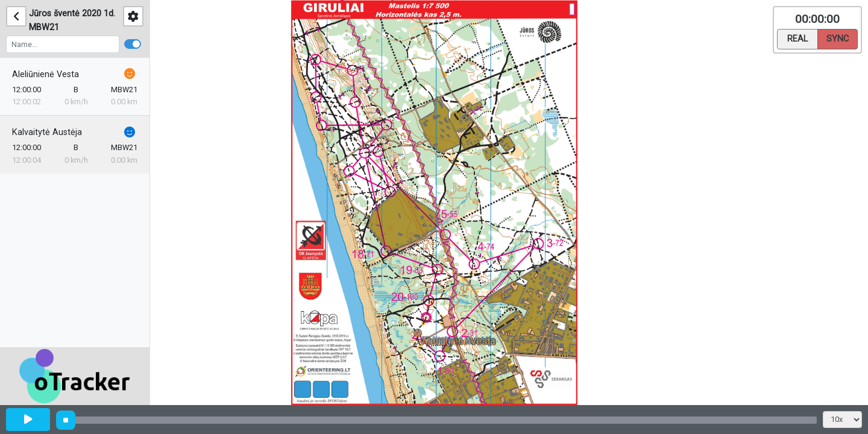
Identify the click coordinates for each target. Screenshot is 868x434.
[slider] (66, 420)
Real (797, 38)
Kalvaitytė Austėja (47, 132)
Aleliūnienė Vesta (46, 74)
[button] (420, 335)
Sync (838, 38)
